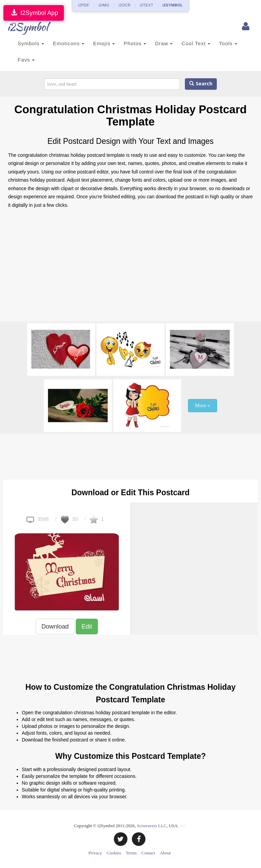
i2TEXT (146, 5)
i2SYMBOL (173, 5)
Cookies (114, 853)
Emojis (104, 43)
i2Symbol (22, 27)
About (165, 853)
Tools (228, 43)
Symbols (31, 43)
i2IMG (104, 5)
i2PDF (84, 5)
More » (203, 405)
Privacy (95, 853)
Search (201, 84)
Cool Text (196, 43)
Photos (135, 43)
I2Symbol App (34, 13)
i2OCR (125, 5)
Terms (131, 853)
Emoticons (69, 43)
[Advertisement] (130, 267)
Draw (164, 43)
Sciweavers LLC (152, 826)
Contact (148, 853)
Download (55, 627)
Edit (87, 627)
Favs (26, 60)
